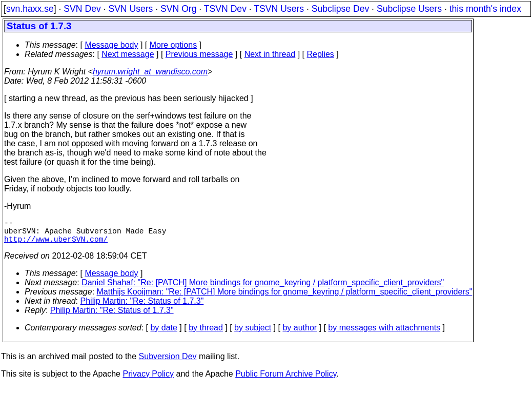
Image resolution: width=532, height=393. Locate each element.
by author (300, 334)
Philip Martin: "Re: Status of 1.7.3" (142, 307)
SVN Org (178, 9)
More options (173, 45)
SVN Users (130, 9)
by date (163, 334)
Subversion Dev (168, 362)
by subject (253, 334)
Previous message (199, 54)
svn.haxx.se (30, 9)
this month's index (485, 9)
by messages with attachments (384, 334)
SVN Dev (82, 9)
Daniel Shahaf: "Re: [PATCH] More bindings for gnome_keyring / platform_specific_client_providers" (263, 289)
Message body (111, 45)
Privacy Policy (148, 380)
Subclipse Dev (340, 9)
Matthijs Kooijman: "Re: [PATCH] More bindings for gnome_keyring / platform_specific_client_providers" (285, 298)
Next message (128, 54)
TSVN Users (279, 9)
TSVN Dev (225, 9)
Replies (321, 54)
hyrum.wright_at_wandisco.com (150, 72)
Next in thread (270, 54)
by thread (206, 334)
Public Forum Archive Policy (286, 380)
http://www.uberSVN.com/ (56, 245)
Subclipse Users (409, 9)
